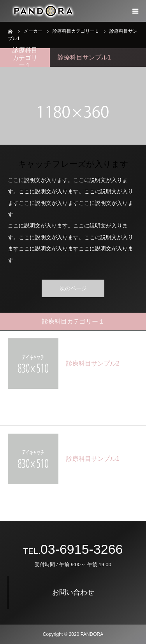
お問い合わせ (73, 592)
